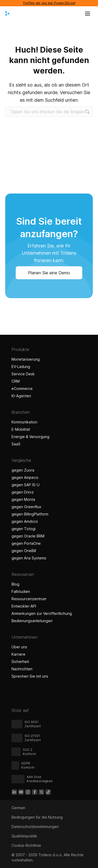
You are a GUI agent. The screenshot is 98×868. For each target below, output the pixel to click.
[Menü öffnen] (88, 14)
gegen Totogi (24, 529)
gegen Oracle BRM (28, 536)
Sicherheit (20, 662)
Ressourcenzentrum (29, 599)
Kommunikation (24, 422)
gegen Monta (23, 499)
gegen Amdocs (25, 521)
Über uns (19, 647)
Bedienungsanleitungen (32, 621)
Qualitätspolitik (24, 836)
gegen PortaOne (26, 543)
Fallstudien (21, 591)
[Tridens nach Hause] (7, 14)
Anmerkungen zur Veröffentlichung (42, 613)
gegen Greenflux (26, 507)
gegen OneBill (24, 551)
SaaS (16, 444)
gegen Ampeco (25, 477)
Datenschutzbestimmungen (35, 827)
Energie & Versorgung (30, 437)
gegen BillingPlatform (30, 514)
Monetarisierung (26, 359)
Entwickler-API (24, 606)
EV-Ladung (21, 367)
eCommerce (22, 388)
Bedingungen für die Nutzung (37, 817)
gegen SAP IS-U (25, 485)
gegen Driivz (23, 492)
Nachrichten (22, 669)
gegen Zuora (23, 470)
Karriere (18, 654)
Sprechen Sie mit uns (30, 676)
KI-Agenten (22, 396)
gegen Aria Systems (29, 558)
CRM (16, 381)
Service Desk (23, 374)
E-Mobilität (21, 429)
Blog (15, 584)
